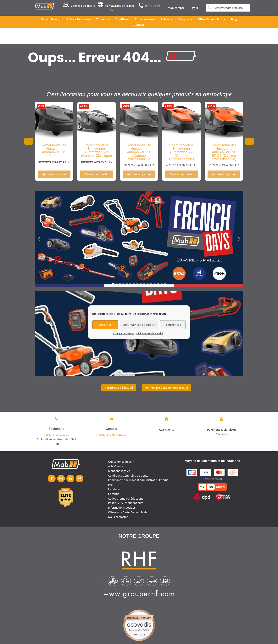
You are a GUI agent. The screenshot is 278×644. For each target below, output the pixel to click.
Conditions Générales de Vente (128, 459)
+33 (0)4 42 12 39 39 (57, 418)
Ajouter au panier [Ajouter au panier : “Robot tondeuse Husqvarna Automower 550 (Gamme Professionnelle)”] (182, 158)
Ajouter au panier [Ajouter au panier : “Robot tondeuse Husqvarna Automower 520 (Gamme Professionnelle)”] (139, 158)
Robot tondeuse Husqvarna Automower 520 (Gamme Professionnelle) (139, 136)
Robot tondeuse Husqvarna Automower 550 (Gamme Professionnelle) (181, 136)
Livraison (114, 473)
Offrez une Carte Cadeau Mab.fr (129, 496)
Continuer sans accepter (139, 325)
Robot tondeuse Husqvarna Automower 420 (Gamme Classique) (97, 134)
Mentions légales (119, 455)
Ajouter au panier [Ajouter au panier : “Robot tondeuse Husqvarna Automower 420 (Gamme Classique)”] (97, 158)
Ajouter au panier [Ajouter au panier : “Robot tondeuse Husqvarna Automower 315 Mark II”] (54, 158)
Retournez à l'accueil (119, 372)
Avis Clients (116, 450)
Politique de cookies (123, 333)
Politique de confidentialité (149, 333)
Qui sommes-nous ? (121, 446)
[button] (249, 125)
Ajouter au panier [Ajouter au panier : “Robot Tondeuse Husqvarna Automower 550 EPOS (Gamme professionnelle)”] (224, 158)
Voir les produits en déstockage (167, 372)
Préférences (173, 325)
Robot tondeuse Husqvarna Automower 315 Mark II (54, 134)
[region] (139, 223)
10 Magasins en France (120, 6)
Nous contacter (118, 501)
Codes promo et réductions (126, 482)
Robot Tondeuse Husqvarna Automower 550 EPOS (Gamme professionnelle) (224, 136)
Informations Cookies (122, 492)
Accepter (105, 325)
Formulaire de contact (111, 418)
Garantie (114, 478)
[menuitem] (176, 8)
